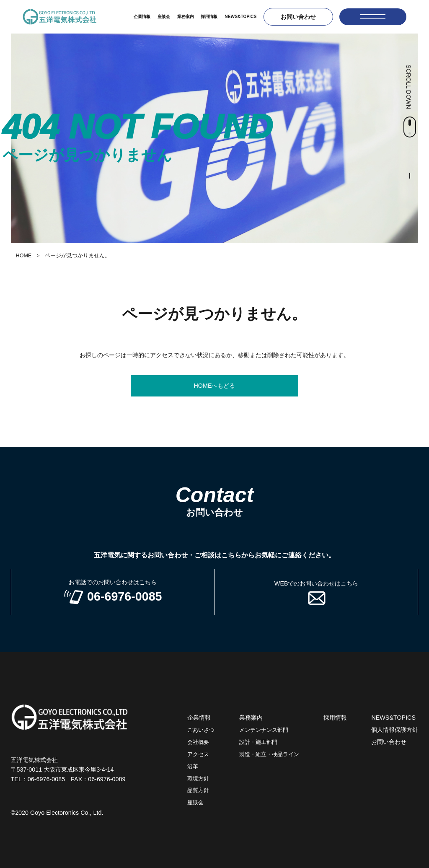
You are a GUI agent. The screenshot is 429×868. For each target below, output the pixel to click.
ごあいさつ (201, 730)
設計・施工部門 (258, 742)
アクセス (198, 754)
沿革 (193, 767)
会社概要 (198, 742)
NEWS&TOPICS (240, 17)
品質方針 (198, 790)
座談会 (164, 17)
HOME (24, 256)
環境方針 (198, 779)
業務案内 (186, 17)
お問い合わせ (298, 17)
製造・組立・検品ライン (269, 754)
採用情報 (209, 17)
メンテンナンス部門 (264, 730)
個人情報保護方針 (395, 730)
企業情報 (142, 17)
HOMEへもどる (214, 386)
